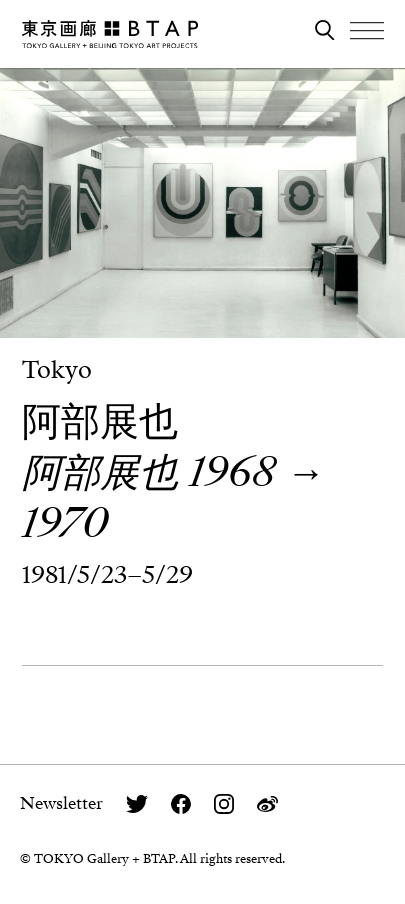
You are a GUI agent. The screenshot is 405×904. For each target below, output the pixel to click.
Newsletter (61, 803)
